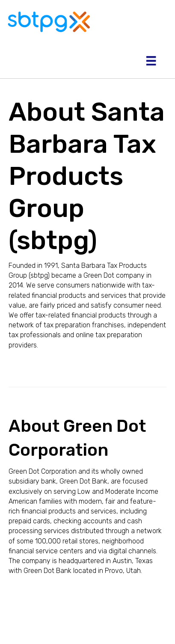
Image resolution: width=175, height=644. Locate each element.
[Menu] (151, 61)
